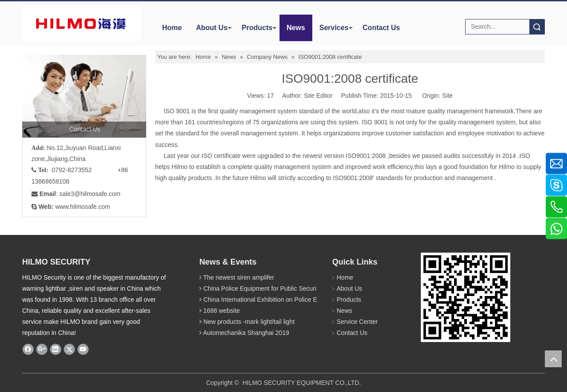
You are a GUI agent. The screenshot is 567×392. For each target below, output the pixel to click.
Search (537, 27)
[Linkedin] (56, 350)
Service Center (357, 322)
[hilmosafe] (466, 297)
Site (447, 96)
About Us (212, 28)
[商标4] (81, 24)
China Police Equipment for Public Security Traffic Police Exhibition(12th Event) (312, 288)
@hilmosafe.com (97, 194)
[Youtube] (83, 350)
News (296, 28)
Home (172, 28)
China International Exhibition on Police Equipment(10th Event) (290, 300)
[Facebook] (28, 350)
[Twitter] (69, 350)
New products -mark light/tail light (249, 322)
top (553, 359)
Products (257, 28)
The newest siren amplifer (239, 277)
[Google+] (42, 350)
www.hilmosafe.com (83, 207)
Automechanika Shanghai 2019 (246, 333)
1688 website (222, 311)
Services (334, 28)
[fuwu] (84, 96)
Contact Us (381, 28)
